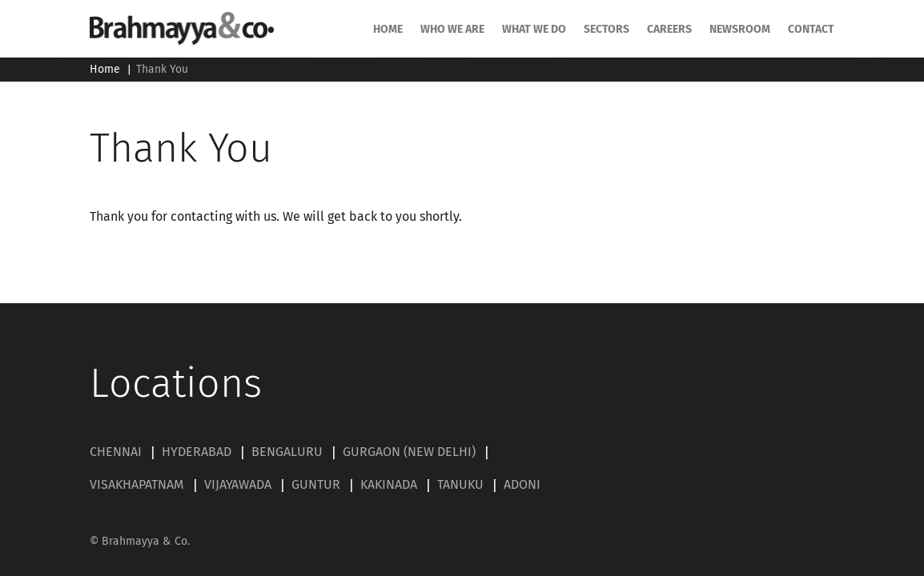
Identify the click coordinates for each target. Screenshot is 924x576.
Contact (811, 30)
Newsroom (740, 30)
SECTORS (607, 30)
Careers (669, 30)
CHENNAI (116, 452)
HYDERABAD (197, 452)
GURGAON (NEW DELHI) (409, 452)
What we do (534, 30)
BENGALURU (287, 452)
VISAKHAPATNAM (137, 485)
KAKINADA (389, 485)
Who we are (452, 30)
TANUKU (460, 485)
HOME (388, 30)
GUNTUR (316, 485)
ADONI (522, 485)
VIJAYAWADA (238, 485)
